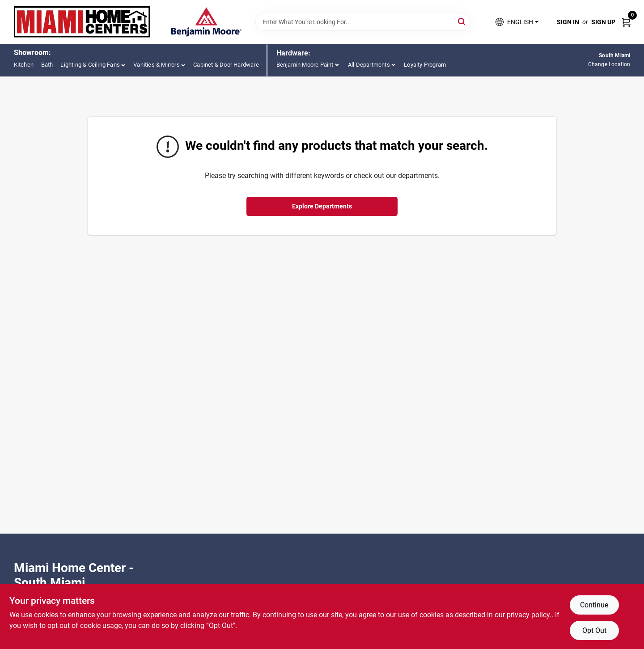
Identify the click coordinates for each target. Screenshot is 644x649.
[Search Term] (363, 22)
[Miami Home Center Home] (82, 22)
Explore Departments (322, 206)
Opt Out (594, 630)
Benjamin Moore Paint (305, 65)
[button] (517, 22)
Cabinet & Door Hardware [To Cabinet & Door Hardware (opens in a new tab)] (226, 65)
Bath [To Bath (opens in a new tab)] (47, 65)
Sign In (568, 22)
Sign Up (603, 22)
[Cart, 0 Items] (626, 22)
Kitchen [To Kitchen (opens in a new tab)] (24, 65)
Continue (594, 605)
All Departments (369, 65)
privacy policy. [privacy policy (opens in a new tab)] (529, 615)
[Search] (462, 21)
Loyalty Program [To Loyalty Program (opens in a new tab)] (425, 65)
